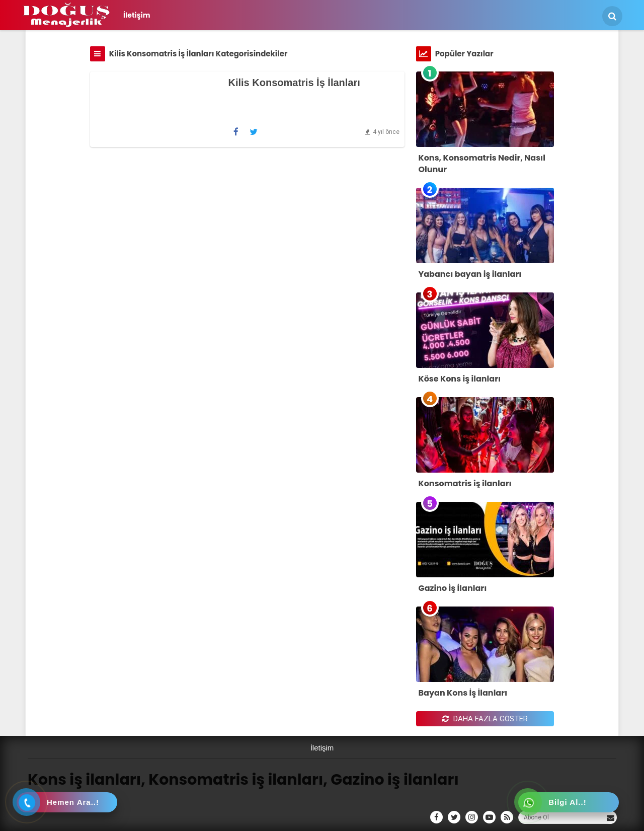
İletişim (137, 15)
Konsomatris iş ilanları (465, 483)
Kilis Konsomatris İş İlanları (294, 83)
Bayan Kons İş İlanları (463, 693)
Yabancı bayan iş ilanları (470, 274)
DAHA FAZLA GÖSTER (485, 719)
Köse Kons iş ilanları (460, 379)
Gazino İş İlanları (453, 588)
